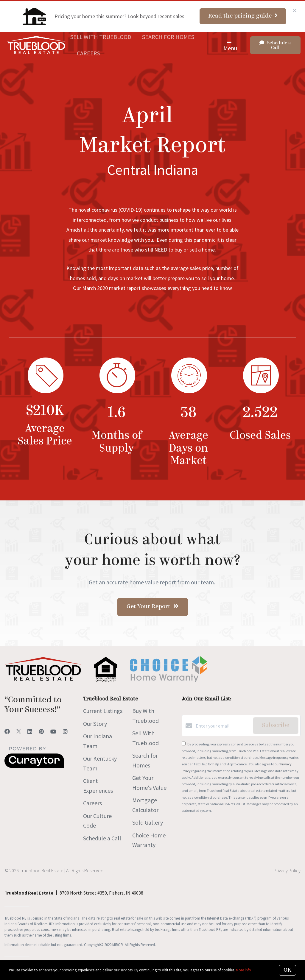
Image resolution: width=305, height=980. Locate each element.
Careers (88, 53)
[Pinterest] (41, 732)
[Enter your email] (223, 726)
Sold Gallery (148, 822)
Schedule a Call (102, 838)
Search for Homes (168, 37)
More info (243, 970)
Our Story (95, 724)
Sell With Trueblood (101, 37)
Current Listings (103, 711)
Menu (230, 46)
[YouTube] (53, 732)
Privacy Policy (287, 870)
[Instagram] (65, 732)
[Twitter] (19, 732)
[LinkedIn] (30, 732)
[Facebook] (7, 732)
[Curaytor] (34, 766)
